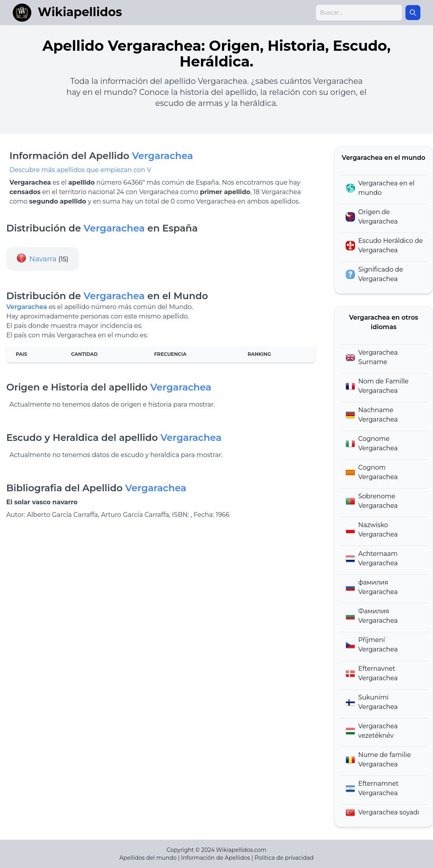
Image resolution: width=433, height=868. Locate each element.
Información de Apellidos (216, 858)
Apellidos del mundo (148, 858)
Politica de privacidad (284, 858)
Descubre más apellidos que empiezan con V (80, 170)
